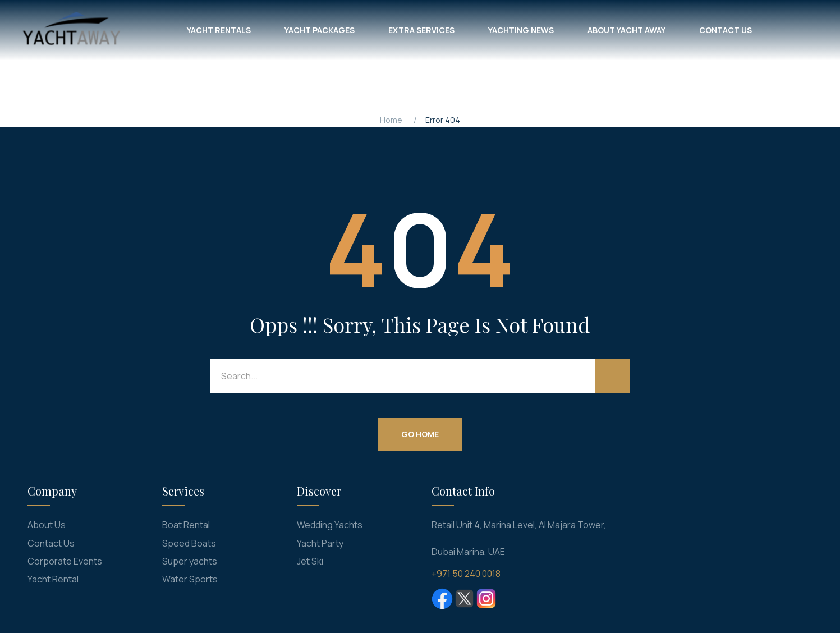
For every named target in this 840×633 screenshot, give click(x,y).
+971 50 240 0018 (466, 574)
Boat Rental (186, 525)
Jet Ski (310, 561)
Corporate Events (65, 561)
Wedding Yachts (330, 525)
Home (391, 120)
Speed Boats (189, 543)
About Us (47, 525)
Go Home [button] (420, 434)
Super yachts (190, 561)
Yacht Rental (53, 579)
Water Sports (190, 579)
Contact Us (51, 543)
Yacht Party (320, 543)
